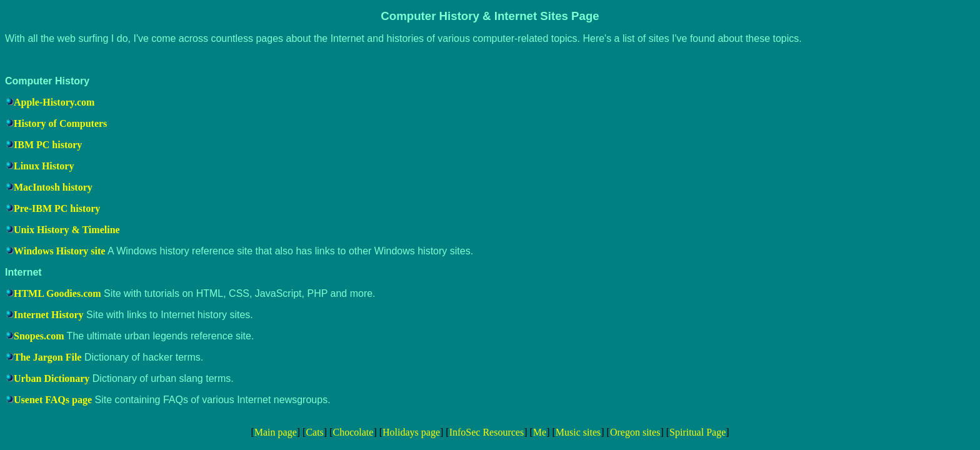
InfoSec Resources (487, 432)
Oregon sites (635, 432)
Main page (276, 432)
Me (540, 432)
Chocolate (353, 432)
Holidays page (411, 432)
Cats (314, 432)
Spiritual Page (697, 432)
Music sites (578, 432)
